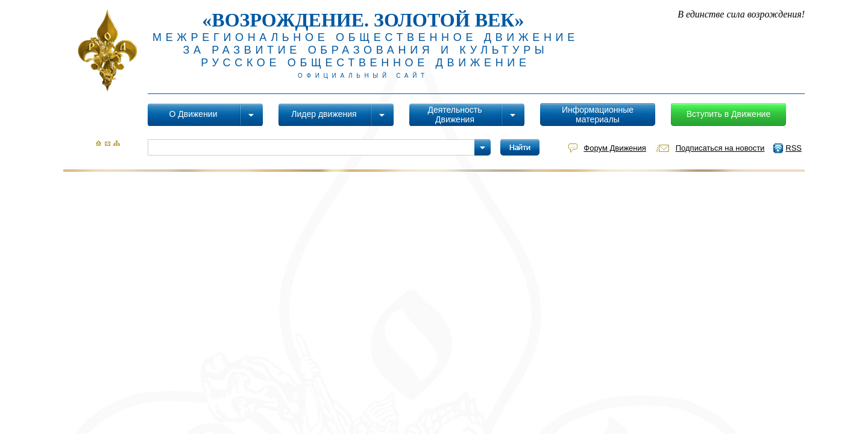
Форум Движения (615, 148)
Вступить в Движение (728, 114)
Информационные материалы (598, 115)
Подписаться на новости (720, 148)
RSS (794, 148)
